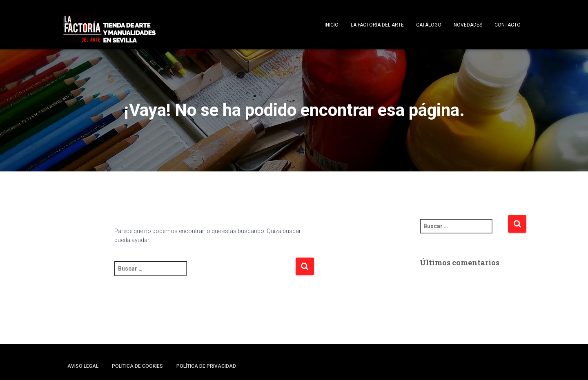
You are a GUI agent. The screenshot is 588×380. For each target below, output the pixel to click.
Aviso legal (83, 366)
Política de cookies (137, 366)
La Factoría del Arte (377, 25)
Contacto (508, 25)
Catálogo (429, 25)
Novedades (468, 25)
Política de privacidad (206, 366)
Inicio (332, 25)
